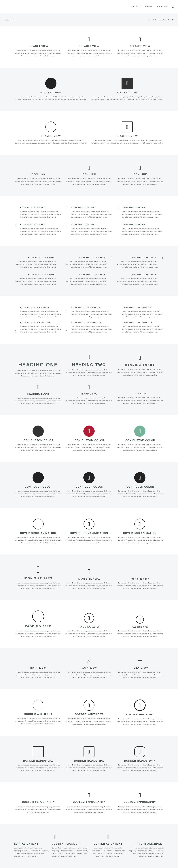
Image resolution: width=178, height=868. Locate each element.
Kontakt (150, 7)
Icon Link (38, 174)
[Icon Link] (38, 168)
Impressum (163, 7)
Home (150, 20)
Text (165, 20)
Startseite (136, 7)
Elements (158, 20)
